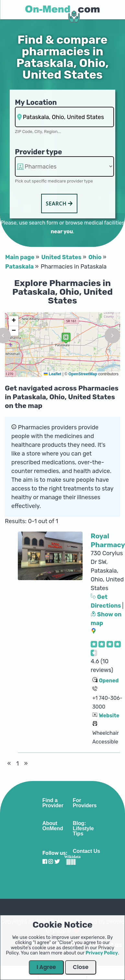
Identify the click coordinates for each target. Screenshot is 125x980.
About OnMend (53, 826)
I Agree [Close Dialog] (46, 967)
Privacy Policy (102, 953)
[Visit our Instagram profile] (51, 862)
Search (59, 204)
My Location (36, 102)
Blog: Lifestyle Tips (83, 829)
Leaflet (52, 374)
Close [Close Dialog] (81, 967)
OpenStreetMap (83, 374)
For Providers (85, 803)
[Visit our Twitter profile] (57, 862)
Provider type (39, 152)
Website (109, 716)
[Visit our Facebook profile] (45, 862)
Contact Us (86, 851)
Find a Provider (53, 803)
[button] (66, 338)
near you (62, 231)
